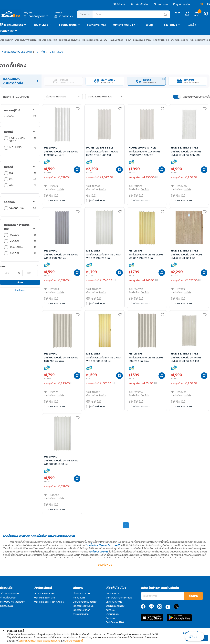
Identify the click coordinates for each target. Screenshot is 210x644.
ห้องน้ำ (128, 40)
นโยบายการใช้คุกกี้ (74, 641)
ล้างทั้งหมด (20, 290)
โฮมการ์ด (120, 4)
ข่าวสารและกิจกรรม (115, 606)
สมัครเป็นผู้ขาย (140, 4)
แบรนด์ (9, 132)
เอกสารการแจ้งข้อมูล (83, 606)
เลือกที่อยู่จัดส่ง (36, 16)
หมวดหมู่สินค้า (13, 110)
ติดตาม (193, 596)
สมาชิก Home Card (44, 594)
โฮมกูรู (150, 25)
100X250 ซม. (16, 247)
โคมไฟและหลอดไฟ (179, 40)
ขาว (11, 173)
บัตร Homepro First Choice (49, 602)
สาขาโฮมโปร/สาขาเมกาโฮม (119, 598)
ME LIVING (16, 147)
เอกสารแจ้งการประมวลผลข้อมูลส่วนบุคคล (40, 641)
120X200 (14, 241)
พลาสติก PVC (17, 208)
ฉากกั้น (41, 52)
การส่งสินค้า (79, 598)
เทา (11, 179)
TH (201, 4)
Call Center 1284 (115, 622)
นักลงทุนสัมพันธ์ (114, 602)
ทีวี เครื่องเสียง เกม (48, 40)
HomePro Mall (97, 25)
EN (209, 4)
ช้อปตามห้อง (41, 25)
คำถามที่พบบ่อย (8, 598)
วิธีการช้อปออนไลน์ (9, 594)
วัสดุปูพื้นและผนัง (161, 40)
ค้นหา (20, 282)
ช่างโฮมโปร (171, 25)
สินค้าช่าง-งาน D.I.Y (124, 25)
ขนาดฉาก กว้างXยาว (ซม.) (17, 227)
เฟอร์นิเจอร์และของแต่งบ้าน (95, 40)
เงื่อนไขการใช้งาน (81, 594)
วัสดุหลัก (9, 202)
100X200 (14, 235)
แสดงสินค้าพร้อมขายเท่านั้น (196, 97)
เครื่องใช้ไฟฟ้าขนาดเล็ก (26, 40)
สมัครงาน (110, 610)
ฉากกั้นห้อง (56, 52)
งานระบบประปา (116, 40)
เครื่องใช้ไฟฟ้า (7, 40)
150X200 (14, 253)
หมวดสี (9, 167)
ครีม (12, 185)
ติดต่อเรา (110, 618)
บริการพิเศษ (7, 31)
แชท (197, 636)
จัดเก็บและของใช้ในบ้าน (69, 40)
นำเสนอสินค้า (112, 614)
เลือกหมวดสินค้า (13, 25)
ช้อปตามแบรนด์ (68, 25)
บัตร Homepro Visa (45, 598)
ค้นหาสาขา (161, 4)
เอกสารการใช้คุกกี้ (82, 610)
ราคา (3, 266)
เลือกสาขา (64, 16)
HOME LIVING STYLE (17, 140)
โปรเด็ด (192, 25)
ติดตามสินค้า (6, 606)
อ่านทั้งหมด (105, 565)
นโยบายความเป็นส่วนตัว (85, 602)
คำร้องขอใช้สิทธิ (81, 614)
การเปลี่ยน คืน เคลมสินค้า (13, 602)
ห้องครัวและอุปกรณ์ (142, 40)
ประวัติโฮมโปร (112, 594)
